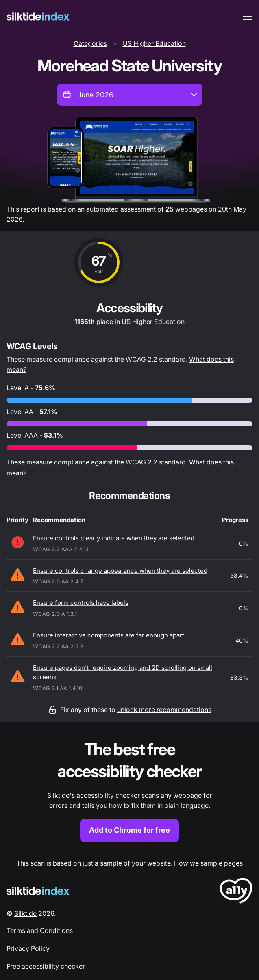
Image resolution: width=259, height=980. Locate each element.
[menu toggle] (248, 16)
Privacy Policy (28, 948)
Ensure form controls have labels (81, 603)
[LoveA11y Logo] (236, 892)
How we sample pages (208, 863)
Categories (90, 43)
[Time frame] (130, 95)
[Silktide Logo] (38, 891)
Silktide (25, 913)
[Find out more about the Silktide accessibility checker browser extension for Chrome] (129, 790)
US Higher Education (154, 43)
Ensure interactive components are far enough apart (109, 635)
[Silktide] (38, 16)
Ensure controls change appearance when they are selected (120, 571)
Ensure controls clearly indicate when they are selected (114, 538)
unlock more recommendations (164, 710)
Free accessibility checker (46, 966)
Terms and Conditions (40, 930)
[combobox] (130, 95)
